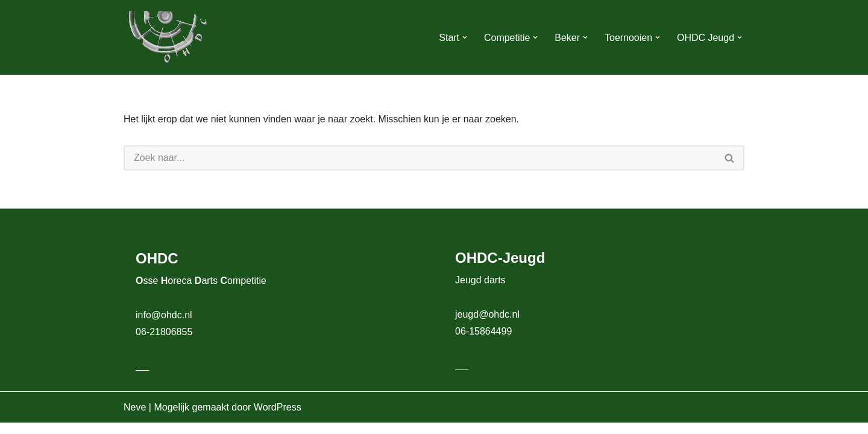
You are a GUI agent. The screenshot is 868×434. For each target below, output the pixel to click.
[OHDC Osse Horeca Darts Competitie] (169, 37)
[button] (464, 37)
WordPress (278, 419)
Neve (135, 419)
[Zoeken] (420, 158)
